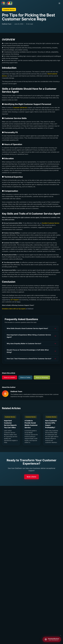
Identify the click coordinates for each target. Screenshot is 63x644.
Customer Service (9, 10)
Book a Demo (31, 477)
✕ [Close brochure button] (61, 635)
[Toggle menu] (59, 3)
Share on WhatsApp (42, 377)
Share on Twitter (25, 377)
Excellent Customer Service (51, 223)
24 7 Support (15, 300)
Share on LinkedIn (10, 377)
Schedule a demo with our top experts (14, 309)
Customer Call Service (20, 108)
